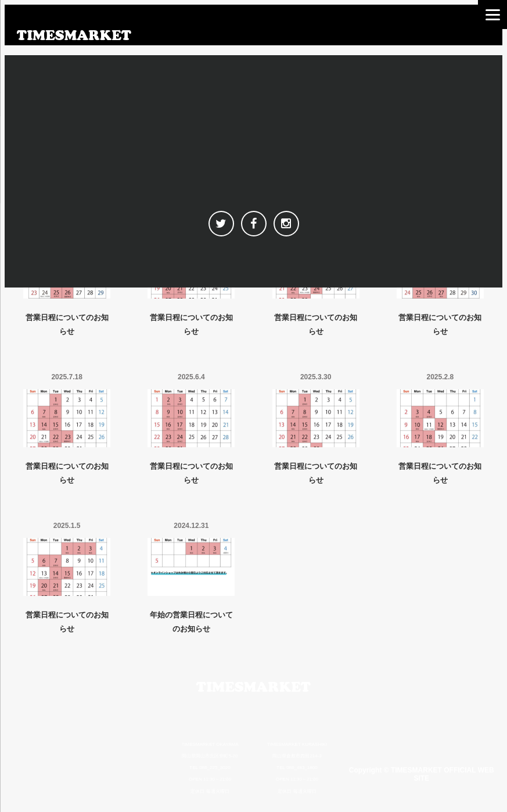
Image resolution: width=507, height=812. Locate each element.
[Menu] (492, 15)
